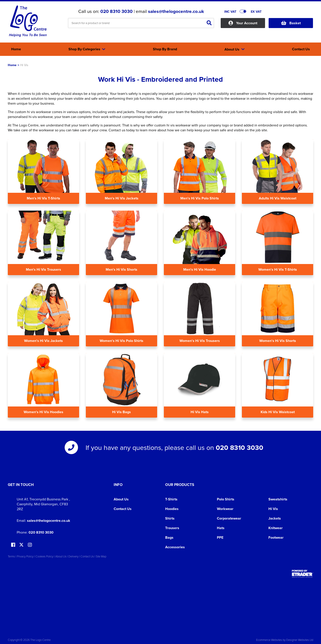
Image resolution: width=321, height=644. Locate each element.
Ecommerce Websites (269, 640)
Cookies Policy (44, 556)
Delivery (73, 556)
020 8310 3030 (116, 11)
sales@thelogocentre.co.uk (176, 11)
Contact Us (123, 509)
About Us (121, 499)
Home (12, 65)
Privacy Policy (25, 556)
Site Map (101, 556)
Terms (11, 556)
